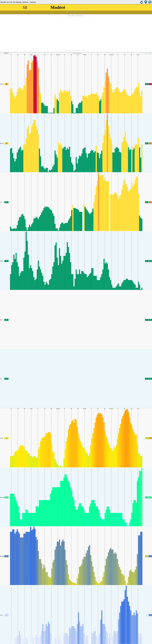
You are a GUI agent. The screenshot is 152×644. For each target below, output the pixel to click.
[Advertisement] (76, 33)
